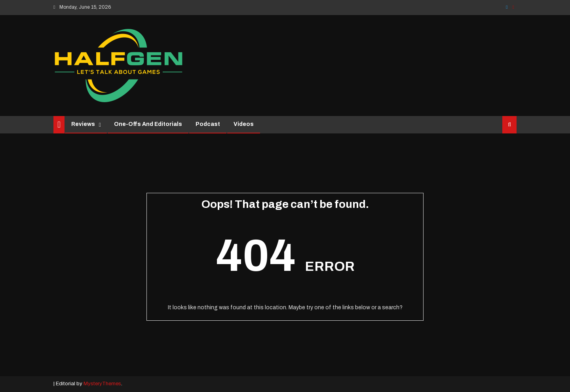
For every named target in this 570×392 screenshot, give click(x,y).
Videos (244, 124)
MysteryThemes (102, 384)
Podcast (208, 124)
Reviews (83, 124)
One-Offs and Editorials (148, 124)
